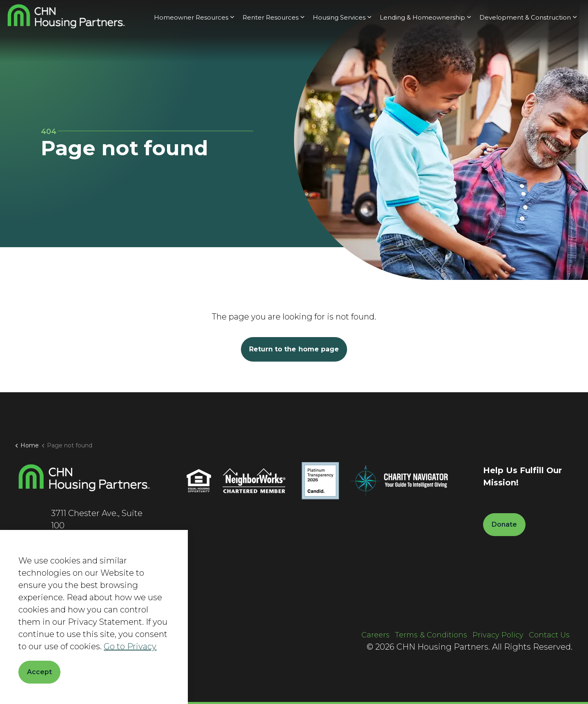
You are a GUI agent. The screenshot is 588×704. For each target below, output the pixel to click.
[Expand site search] (522, 15)
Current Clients (483, 15)
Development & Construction (525, 46)
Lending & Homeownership (422, 46)
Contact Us (549, 635)
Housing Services (339, 46)
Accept (39, 672)
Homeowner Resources (191, 46)
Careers (440, 15)
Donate (558, 16)
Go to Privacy (130, 646)
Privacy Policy (498, 635)
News (411, 15)
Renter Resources (271, 46)
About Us (379, 15)
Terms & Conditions (431, 635)
